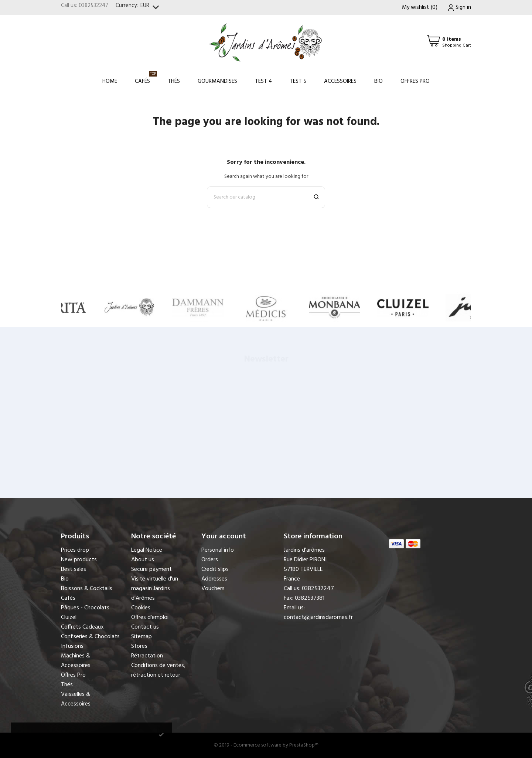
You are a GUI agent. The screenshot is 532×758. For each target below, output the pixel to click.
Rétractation (147, 656)
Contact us (145, 627)
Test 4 (263, 81)
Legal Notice (147, 550)
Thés (174, 81)
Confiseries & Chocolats (90, 637)
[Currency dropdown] (151, 8)
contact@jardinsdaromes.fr (318, 617)
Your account (224, 537)
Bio (378, 81)
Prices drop (75, 550)
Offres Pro (415, 81)
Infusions (72, 646)
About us (143, 560)
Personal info (218, 550)
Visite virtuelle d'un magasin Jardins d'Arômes (155, 589)
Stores (139, 646)
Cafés (146, 78)
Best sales (74, 569)
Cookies (141, 608)
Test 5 (298, 81)
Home (110, 81)
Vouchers (213, 589)
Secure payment (151, 569)
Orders (210, 560)
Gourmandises (217, 81)
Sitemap (141, 637)
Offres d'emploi (150, 617)
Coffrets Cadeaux (82, 627)
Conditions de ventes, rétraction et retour (158, 670)
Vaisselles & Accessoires (76, 699)
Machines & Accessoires (76, 661)
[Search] (266, 197)
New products (79, 560)
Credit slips (215, 569)
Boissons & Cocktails (87, 589)
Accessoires (340, 81)
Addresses (214, 579)
